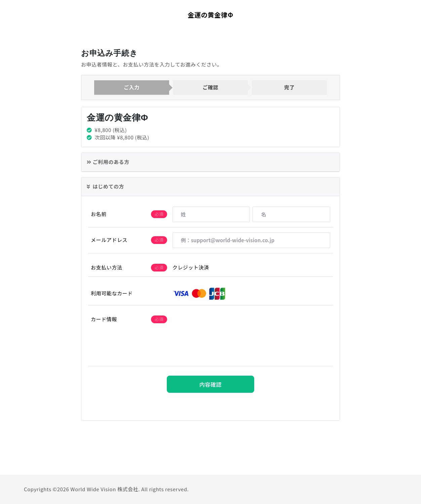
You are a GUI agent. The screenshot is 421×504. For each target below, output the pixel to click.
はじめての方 (105, 186)
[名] (291, 214)
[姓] (211, 214)
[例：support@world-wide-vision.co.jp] (251, 240)
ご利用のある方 (108, 162)
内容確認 (210, 384)
